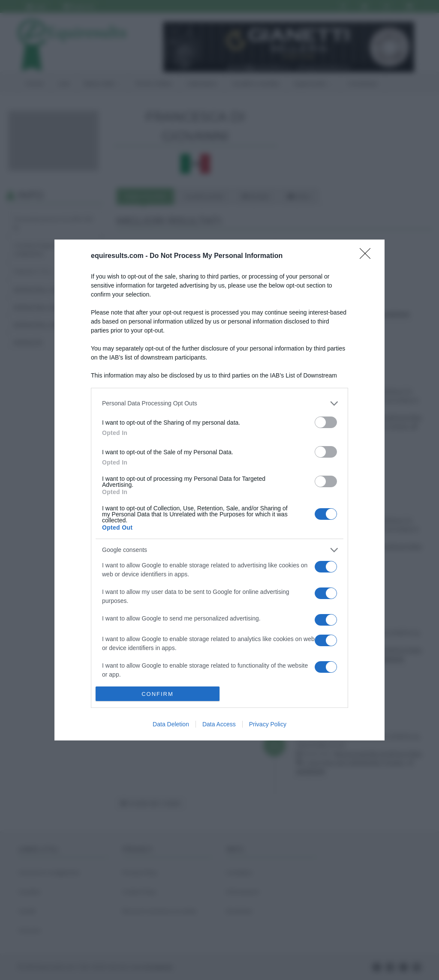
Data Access (219, 724)
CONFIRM (158, 694)
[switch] (326, 422)
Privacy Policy (268, 724)
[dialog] (219, 490)
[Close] (368, 256)
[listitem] (219, 403)
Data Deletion (171, 724)
